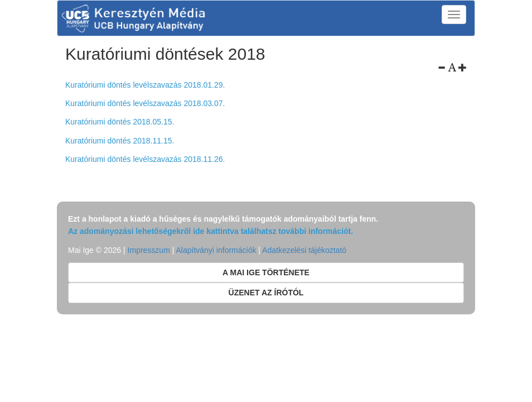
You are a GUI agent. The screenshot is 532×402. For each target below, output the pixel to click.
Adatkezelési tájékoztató (304, 250)
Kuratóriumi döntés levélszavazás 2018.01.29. (145, 85)
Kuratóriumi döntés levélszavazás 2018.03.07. (145, 103)
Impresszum (149, 250)
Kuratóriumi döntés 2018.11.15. (120, 141)
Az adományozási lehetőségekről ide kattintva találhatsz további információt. (211, 231)
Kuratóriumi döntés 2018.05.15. (120, 122)
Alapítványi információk (216, 250)
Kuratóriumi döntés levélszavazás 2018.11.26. (145, 159)
